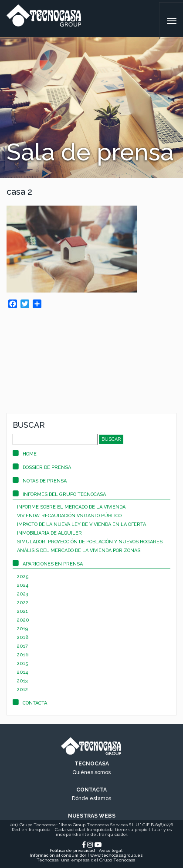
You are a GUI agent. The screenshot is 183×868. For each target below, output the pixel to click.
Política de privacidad (72, 850)
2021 (22, 611)
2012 (22, 690)
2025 (23, 577)
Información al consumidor (58, 855)
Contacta (30, 703)
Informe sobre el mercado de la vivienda (71, 507)
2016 (23, 655)
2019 (22, 629)
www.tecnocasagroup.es (117, 855)
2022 (23, 603)
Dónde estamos (91, 798)
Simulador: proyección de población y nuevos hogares (90, 542)
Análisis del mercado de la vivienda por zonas (79, 550)
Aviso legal (111, 850)
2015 (23, 663)
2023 (23, 594)
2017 (22, 646)
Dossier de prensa (42, 467)
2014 (22, 672)
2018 (23, 637)
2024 (23, 585)
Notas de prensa (40, 481)
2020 (23, 620)
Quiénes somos (91, 772)
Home (25, 454)
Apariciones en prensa (48, 564)
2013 (22, 681)
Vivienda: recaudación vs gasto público (69, 516)
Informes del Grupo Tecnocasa (59, 494)
